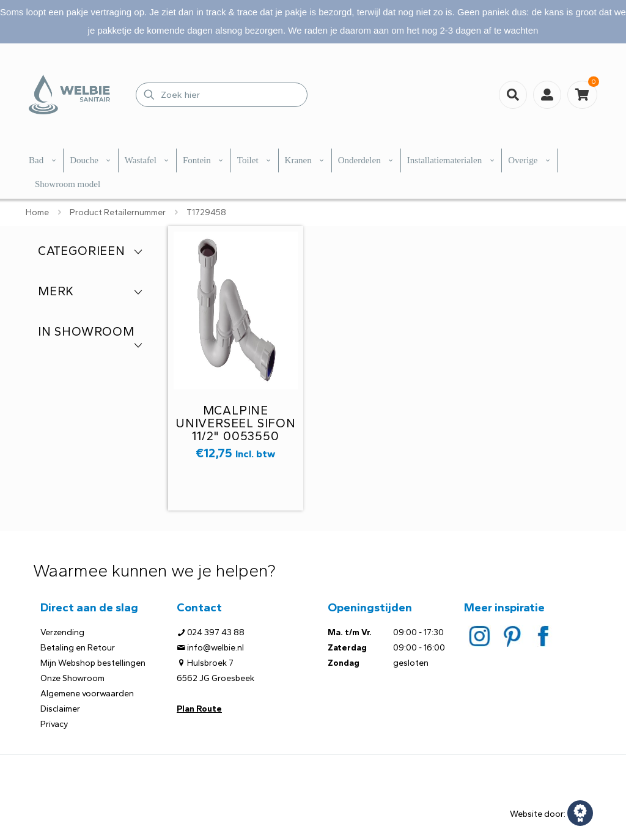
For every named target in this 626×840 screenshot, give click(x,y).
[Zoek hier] (222, 95)
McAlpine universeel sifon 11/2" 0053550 (236, 423)
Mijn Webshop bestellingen (93, 663)
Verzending (62, 632)
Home (37, 212)
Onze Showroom (72, 678)
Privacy (54, 724)
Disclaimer (60, 709)
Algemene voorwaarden (87, 694)
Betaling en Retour (78, 648)
